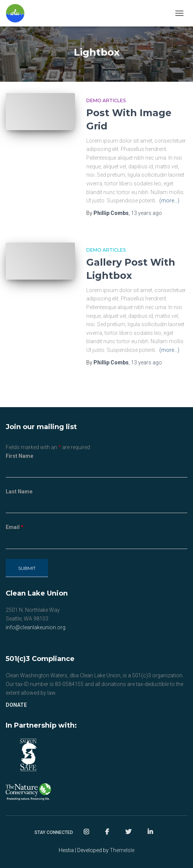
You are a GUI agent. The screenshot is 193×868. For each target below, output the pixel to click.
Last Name (19, 492)
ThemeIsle (122, 850)
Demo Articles (106, 100)
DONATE (16, 705)
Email (15, 527)
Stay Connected (54, 832)
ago (146, 213)
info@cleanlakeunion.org (36, 627)
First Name (19, 456)
